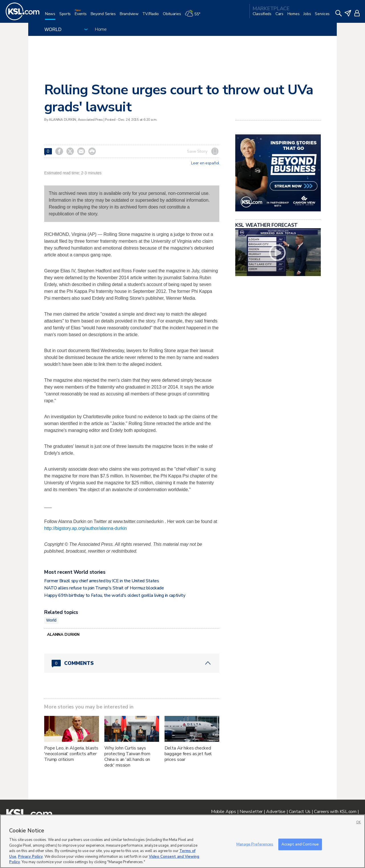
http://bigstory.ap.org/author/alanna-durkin (86, 528)
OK (358, 822)
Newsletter (251, 812)
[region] (182, 841)
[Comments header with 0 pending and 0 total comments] (132, 663)
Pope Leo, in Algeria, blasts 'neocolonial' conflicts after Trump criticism (71, 754)
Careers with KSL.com (335, 812)
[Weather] (194, 16)
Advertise (276, 812)
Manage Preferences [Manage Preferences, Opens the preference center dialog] (255, 844)
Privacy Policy (30, 857)
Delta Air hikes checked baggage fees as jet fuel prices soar (188, 754)
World (51, 620)
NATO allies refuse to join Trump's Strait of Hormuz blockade (104, 588)
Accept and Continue (300, 844)
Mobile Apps (224, 812)
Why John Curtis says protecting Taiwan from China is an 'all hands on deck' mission (127, 757)
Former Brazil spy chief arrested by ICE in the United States (102, 581)
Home (101, 29)
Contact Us (300, 812)
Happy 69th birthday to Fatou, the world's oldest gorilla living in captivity (115, 595)
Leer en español (205, 163)
